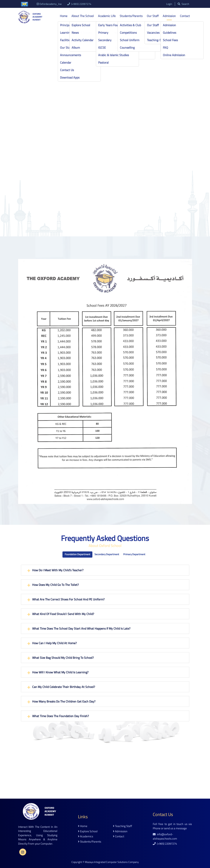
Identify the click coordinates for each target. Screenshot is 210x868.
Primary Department (134, 554)
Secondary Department (107, 554)
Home (64, 16)
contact (119, 836)
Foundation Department (78, 554)
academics (86, 836)
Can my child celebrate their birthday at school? (64, 687)
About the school (83, 16)
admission (120, 831)
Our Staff (153, 16)
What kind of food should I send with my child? (63, 614)
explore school (88, 831)
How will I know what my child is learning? (60, 672)
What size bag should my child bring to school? (63, 658)
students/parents (90, 842)
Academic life (107, 16)
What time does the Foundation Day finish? (60, 716)
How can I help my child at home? (54, 643)
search (183, 4)
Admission (169, 16)
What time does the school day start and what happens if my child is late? (81, 628)
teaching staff (122, 826)
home (83, 826)
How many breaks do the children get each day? (64, 701)
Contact (185, 16)
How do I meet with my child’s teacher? (58, 570)
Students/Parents (131, 16)
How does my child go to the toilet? (55, 585)
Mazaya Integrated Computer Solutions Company (112, 862)
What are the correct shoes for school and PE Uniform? (68, 599)
